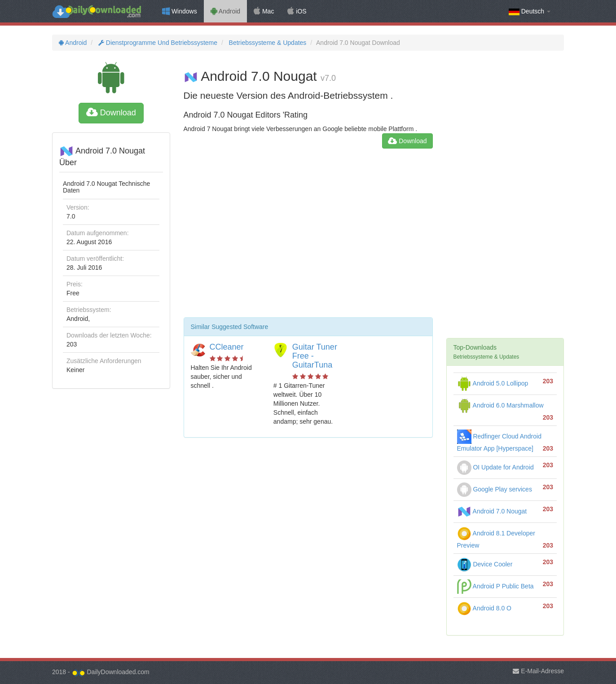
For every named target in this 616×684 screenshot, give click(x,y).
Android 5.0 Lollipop (493, 383)
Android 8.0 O (484, 608)
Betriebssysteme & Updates (267, 43)
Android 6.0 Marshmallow (500, 405)
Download (111, 113)
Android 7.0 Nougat (492, 511)
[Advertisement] (308, 237)
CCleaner (227, 347)
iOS (297, 11)
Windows (180, 11)
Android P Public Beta (495, 586)
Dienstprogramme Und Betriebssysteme (157, 43)
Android (225, 11)
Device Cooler (485, 564)
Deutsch (530, 11)
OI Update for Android (495, 467)
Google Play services (495, 489)
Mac (264, 11)
